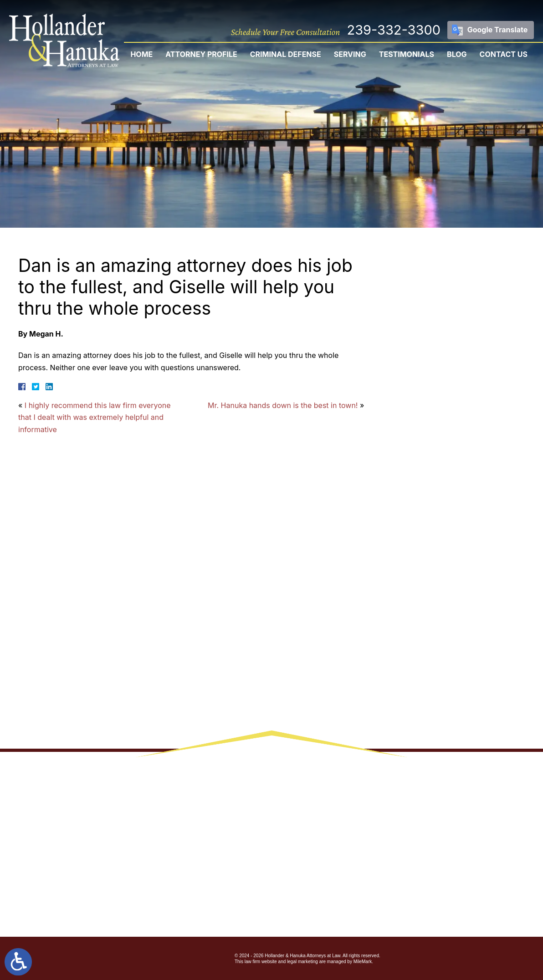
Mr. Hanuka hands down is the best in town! (283, 405)
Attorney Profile (201, 54)
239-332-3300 (394, 30)
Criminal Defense (286, 54)
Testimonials (407, 54)
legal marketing (302, 962)
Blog (457, 54)
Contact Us (504, 54)
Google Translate (498, 30)
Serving (350, 54)
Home (141, 54)
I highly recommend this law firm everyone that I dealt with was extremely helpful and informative (95, 417)
